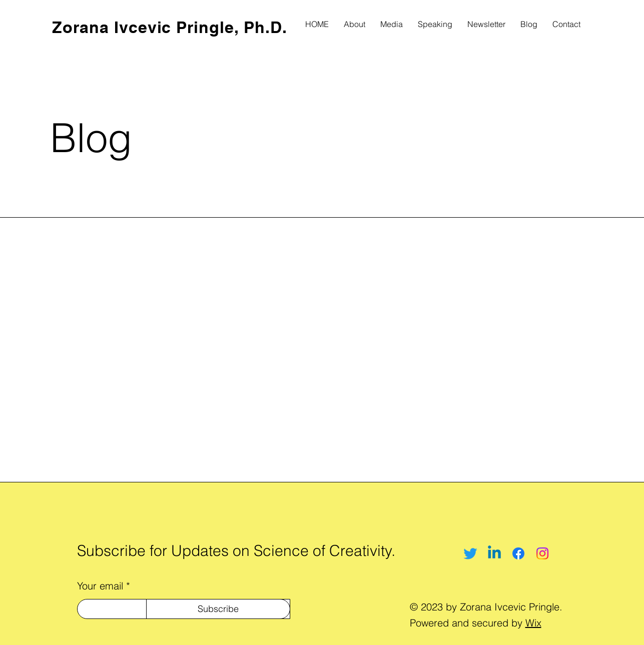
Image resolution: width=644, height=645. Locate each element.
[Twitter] (470, 553)
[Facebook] (518, 553)
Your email (100, 586)
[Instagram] (542, 553)
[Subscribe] (218, 609)
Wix (533, 623)
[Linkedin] (494, 553)
